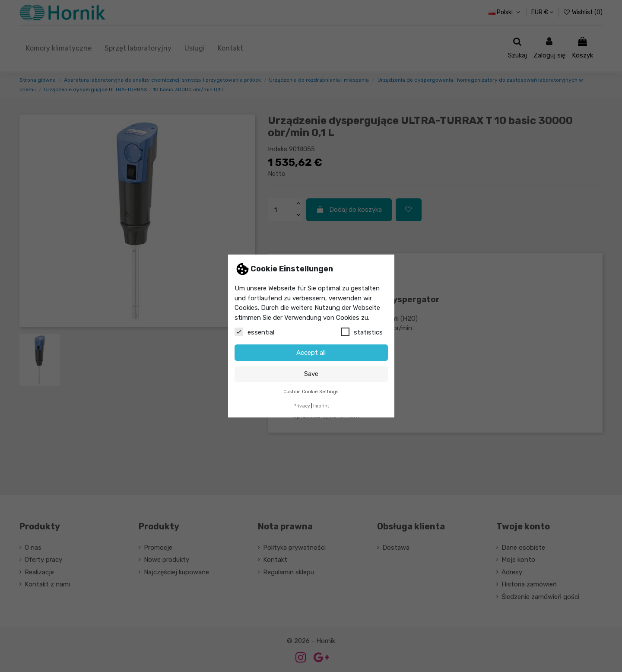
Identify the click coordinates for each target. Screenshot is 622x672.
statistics (362, 332)
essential (254, 332)
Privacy (302, 406)
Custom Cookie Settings (311, 392)
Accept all (311, 353)
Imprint (321, 406)
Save (311, 374)
